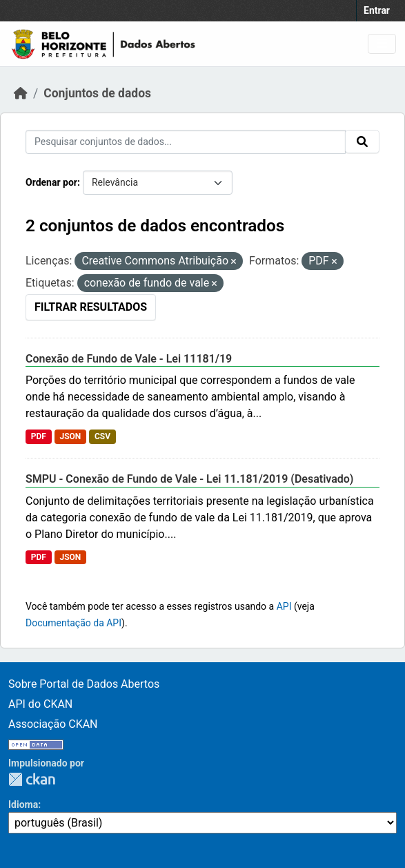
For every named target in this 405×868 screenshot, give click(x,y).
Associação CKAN (53, 724)
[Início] (21, 93)
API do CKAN (40, 704)
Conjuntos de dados (97, 93)
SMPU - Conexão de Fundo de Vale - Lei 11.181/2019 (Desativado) (189, 479)
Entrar (377, 10)
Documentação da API (73, 623)
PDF (39, 436)
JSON (70, 436)
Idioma (23, 804)
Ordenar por (51, 182)
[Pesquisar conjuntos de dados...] (186, 142)
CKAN (32, 779)
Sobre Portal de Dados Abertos (84, 684)
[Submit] (362, 142)
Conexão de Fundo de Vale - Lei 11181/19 (129, 359)
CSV (102, 436)
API (284, 606)
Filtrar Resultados (91, 307)
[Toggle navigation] (382, 44)
